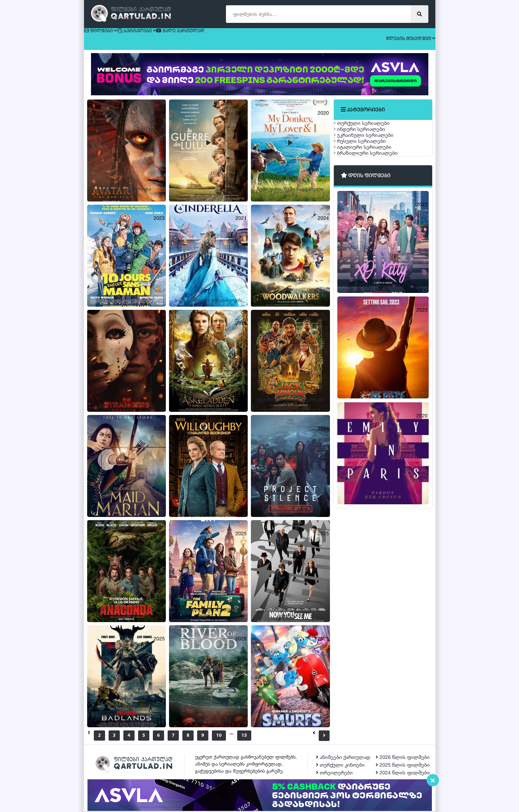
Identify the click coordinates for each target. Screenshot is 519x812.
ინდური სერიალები (366, 145)
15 (261, 736)
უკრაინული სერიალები (371, 162)
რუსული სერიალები (367, 178)
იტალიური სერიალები (370, 195)
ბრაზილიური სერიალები (373, 212)
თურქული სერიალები (369, 129)
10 (227, 736)
